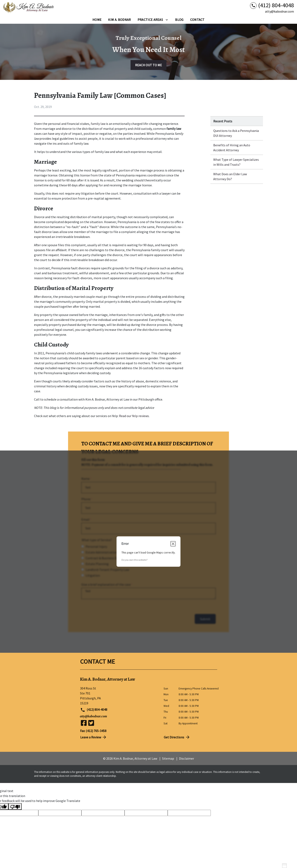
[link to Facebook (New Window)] (84, 723)
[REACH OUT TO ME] (148, 65)
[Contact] (197, 20)
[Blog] (179, 20)
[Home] (97, 20)
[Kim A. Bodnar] (119, 20)
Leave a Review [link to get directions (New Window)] (94, 737)
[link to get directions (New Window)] (119, 696)
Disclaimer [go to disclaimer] (187, 758)
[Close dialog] (173, 544)
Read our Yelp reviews (134, 416)
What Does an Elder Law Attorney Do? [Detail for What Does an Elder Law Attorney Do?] (230, 176)
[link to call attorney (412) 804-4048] (272, 5)
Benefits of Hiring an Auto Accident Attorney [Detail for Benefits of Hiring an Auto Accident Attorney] (232, 148)
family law (98, 124)
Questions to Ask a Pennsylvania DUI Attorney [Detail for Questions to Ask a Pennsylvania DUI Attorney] (236, 133)
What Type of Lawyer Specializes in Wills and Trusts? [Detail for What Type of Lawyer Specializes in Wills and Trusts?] (236, 162)
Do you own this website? (134, 560)
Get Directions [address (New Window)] (177, 737)
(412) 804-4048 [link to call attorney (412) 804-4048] (94, 710)
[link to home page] (29, 8)
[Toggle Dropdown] (167, 20)
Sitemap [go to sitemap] (168, 758)
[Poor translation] (15, 807)
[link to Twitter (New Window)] (91, 723)
